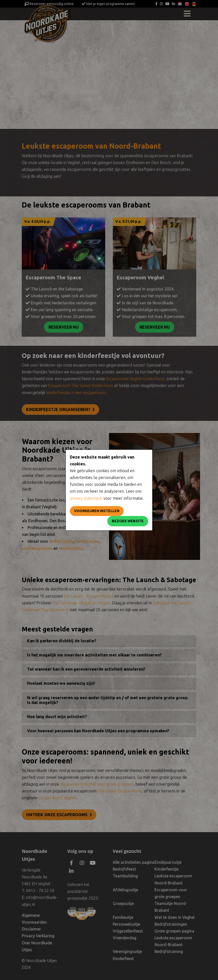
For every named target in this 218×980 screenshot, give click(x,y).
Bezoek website (128, 521)
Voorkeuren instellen (97, 511)
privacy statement (86, 498)
